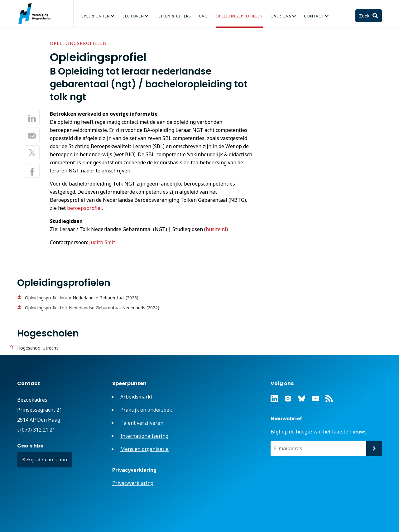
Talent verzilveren (142, 423)
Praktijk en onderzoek (146, 410)
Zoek (365, 16)
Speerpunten (96, 16)
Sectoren (133, 16)
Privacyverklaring (133, 483)
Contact (314, 16)
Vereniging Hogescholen (37, 14)
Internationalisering (144, 436)
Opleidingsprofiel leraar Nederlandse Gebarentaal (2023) (82, 298)
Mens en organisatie (144, 449)
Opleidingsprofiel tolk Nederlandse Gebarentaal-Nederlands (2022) (92, 308)
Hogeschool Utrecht (38, 348)
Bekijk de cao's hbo (45, 459)
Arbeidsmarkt (136, 397)
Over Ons (281, 16)
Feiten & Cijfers (174, 16)
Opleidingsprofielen (239, 16)
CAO (203, 16)
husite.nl (216, 229)
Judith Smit (102, 242)
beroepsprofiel (84, 208)
